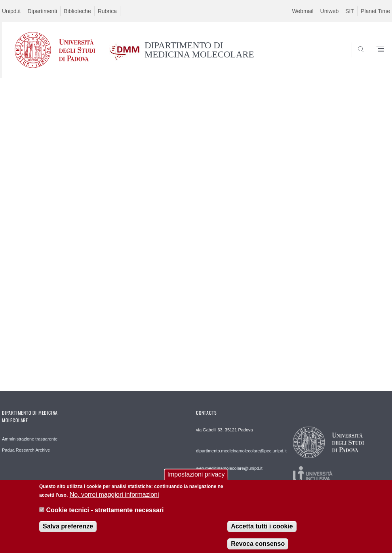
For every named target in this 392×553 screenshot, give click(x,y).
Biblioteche (77, 11)
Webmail (303, 11)
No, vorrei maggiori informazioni (114, 500)
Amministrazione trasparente (30, 439)
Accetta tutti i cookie (262, 531)
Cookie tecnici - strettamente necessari (105, 515)
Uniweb (330, 11)
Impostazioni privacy (196, 480)
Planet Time (375, 11)
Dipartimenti (42, 11)
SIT (350, 11)
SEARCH (357, 59)
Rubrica (107, 11)
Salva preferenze (68, 531)
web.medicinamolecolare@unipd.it (229, 468)
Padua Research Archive (26, 450)
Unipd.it (11, 11)
